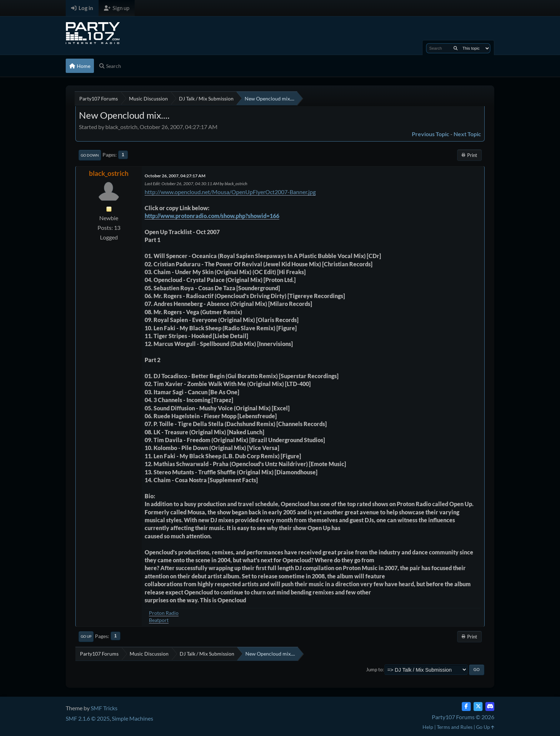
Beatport (159, 620)
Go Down (90, 155)
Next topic (467, 134)
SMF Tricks (104, 708)
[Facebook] (466, 707)
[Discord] (490, 707)
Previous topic (431, 134)
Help (428, 727)
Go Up (86, 636)
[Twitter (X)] (478, 707)
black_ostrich (109, 173)
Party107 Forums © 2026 (463, 717)
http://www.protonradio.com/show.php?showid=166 (212, 216)
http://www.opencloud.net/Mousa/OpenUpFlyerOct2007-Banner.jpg (230, 192)
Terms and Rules (455, 727)
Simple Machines (132, 718)
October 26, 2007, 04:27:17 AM (175, 176)
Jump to (374, 670)
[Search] (456, 48)
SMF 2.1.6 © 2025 (88, 718)
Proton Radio (164, 613)
